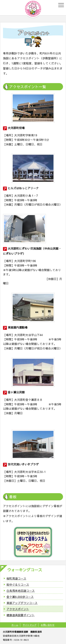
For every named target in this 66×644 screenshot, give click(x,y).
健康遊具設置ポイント (21, 615)
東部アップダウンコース (22, 603)
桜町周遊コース (16, 578)
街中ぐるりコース (18, 584)
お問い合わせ (48, 625)
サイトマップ (30, 625)
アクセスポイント (18, 609)
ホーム (15, 625)
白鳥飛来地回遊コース (21, 591)
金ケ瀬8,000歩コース (20, 597)
